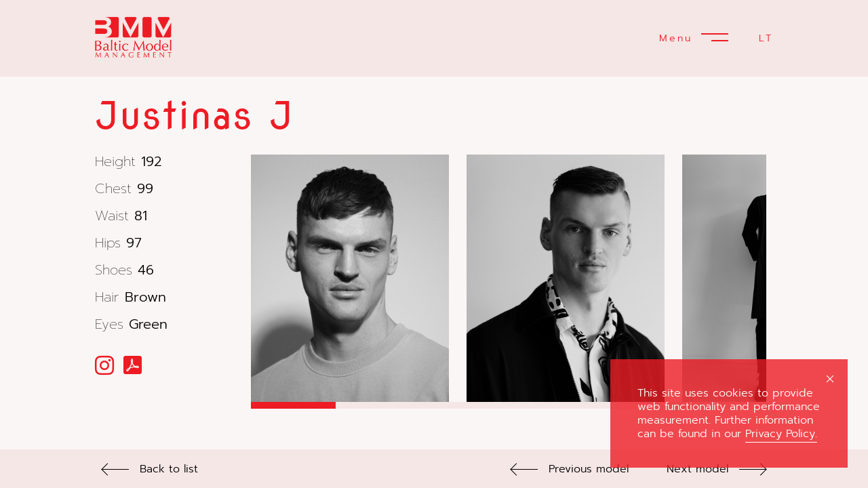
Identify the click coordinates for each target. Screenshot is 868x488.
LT (766, 38)
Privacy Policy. (781, 434)
